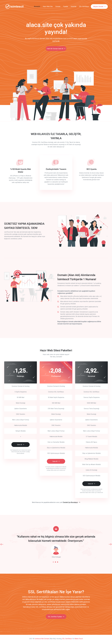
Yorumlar (74, 6)
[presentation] (2, 544)
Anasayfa (37, 6)
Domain (58, 6)
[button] (53, 562)
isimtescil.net (39, 638)
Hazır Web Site (48, 6)
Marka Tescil (79, 638)
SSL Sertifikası (84, 6)
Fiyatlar (66, 6)
